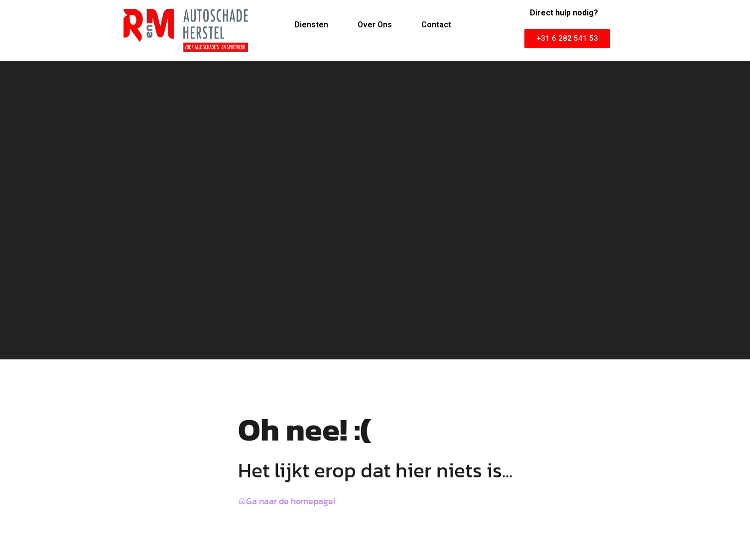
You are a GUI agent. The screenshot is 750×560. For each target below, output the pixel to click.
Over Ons (375, 25)
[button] (567, 39)
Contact (436, 25)
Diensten (311, 25)
